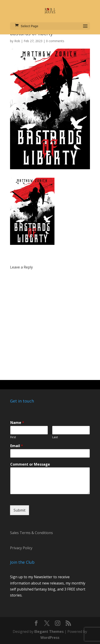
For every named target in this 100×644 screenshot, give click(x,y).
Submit (20, 510)
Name (17, 423)
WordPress (50, 638)
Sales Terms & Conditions (31, 533)
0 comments (55, 41)
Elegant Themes (49, 632)
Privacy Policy (21, 548)
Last (55, 437)
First (13, 437)
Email (17, 446)
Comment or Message (30, 464)
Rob (17, 41)
